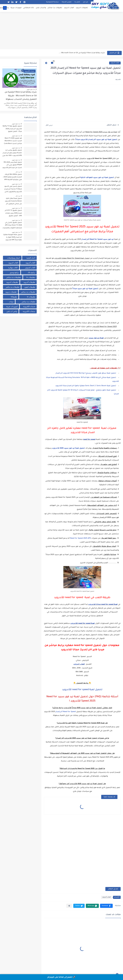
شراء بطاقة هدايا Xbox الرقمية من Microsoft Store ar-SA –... (82, 53)
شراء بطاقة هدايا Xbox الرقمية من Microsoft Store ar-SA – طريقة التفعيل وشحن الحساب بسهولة (21, 96)
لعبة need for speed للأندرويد (83, 624)
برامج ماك (31, 272)
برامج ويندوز (14, 272)
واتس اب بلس (12, 311)
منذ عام (18, 172)
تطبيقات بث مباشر (55, 8)
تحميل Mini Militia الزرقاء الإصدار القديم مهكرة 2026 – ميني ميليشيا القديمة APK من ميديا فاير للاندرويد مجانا (12, 178)
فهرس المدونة (67, 2)
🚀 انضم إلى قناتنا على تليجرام (61, 977)
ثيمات (11, 302)
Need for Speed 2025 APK (81, 538)
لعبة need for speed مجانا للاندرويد (103, 605)
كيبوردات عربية (16, 8)
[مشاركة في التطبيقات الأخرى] (69, 906)
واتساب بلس (41, 8)
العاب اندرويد (69, 8)
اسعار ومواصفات (14, 258)
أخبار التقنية (31, 258)
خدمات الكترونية (29, 306)
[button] (106, 906)
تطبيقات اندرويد (82, 8)
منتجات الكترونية (29, 311)
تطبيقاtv (14, 297)
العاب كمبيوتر (30, 268)
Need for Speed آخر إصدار (66, 712)
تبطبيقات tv (31, 277)
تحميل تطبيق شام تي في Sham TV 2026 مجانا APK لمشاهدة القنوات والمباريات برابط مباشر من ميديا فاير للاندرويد (12, 226)
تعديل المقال (113, 889)
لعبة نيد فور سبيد (96, 338)
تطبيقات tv (31, 297)
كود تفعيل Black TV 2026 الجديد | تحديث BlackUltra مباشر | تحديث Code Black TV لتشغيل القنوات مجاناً (13, 141)
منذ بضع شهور (31, 89)
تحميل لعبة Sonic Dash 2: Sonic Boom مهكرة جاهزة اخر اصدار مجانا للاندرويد (86, 386)
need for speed (89, 440)
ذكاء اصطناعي (29, 8)
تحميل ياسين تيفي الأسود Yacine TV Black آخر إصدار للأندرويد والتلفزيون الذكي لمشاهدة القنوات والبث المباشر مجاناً (13, 189)
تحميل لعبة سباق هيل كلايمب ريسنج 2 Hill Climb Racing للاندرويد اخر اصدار (86, 373)
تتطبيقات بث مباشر (14, 277)
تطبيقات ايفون (30, 287)
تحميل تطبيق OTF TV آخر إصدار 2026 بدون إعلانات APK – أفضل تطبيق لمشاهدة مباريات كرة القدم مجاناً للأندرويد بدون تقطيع (13, 214)
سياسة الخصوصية (52, 2)
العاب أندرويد (115, 63)
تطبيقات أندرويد (29, 282)
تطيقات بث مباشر (28, 302)
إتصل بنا (77, 2)
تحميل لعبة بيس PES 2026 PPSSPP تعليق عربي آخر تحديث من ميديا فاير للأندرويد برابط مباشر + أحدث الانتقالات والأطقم (12, 165)
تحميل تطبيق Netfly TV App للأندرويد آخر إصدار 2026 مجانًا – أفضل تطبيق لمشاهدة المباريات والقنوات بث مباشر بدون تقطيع (12, 129)
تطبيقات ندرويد (11, 292)
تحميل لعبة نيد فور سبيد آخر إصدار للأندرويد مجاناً (96, 140)
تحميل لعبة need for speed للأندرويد (82, 690)
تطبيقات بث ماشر (13, 287)
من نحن (85, 2)
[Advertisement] (61, 31)
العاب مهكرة (13, 268)
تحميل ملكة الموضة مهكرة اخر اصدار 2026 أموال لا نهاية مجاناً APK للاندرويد (13, 237)
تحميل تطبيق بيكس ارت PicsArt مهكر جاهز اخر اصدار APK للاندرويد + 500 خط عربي (12, 153)
